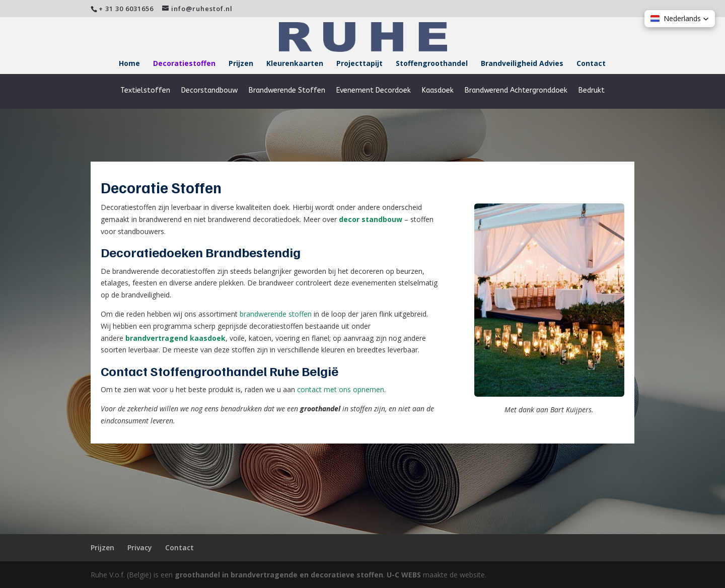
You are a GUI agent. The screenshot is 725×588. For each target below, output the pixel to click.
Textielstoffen (145, 91)
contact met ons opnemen (341, 389)
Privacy (140, 547)
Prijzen (241, 64)
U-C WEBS (404, 575)
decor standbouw (371, 219)
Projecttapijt (359, 64)
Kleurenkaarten (295, 64)
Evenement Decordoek (374, 91)
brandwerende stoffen (276, 314)
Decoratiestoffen (184, 64)
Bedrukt (592, 91)
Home (129, 64)
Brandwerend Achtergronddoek (516, 91)
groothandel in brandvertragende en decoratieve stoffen (279, 575)
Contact (591, 64)
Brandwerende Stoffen (287, 91)
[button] (680, 19)
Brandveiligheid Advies (522, 64)
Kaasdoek (438, 91)
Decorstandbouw (209, 91)
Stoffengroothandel (432, 64)
